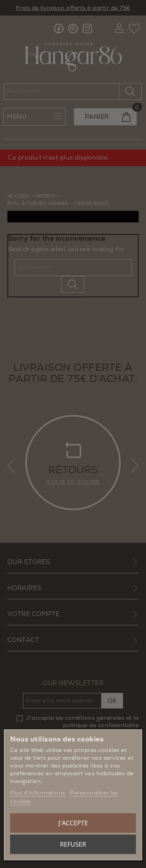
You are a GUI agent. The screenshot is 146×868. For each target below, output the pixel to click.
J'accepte (73, 823)
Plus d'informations (38, 793)
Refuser (73, 844)
